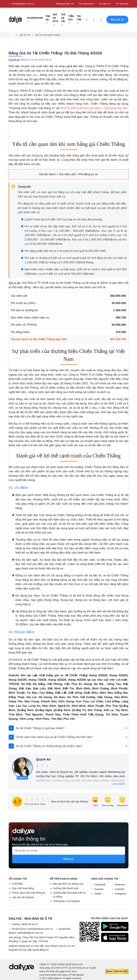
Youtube (97, 889)
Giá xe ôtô (56, 18)
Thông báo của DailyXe (67, 901)
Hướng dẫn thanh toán (66, 888)
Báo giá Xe (117, 20)
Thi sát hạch (122, 4)
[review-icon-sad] (122, 802)
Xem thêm (119, 784)
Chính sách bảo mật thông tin (29, 893)
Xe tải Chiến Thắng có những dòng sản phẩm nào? (49, 746)
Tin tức (79, 18)
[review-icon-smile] (108, 802)
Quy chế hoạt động (23, 888)
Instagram (119, 894)
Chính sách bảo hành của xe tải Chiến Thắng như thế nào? (54, 737)
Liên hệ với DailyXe (23, 897)
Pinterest (118, 884)
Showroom (35, 18)
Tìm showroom (86, 4)
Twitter (96, 894)
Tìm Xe (48, 18)
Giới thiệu (18, 884)
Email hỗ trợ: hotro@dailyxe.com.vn (31, 929)
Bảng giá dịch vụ (65, 4)
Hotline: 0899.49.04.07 (23, 924)
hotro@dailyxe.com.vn (22, 4)
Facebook (98, 884)
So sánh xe (105, 4)
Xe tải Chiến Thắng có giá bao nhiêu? (40, 728)
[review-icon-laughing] (95, 802)
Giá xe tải (63, 18)
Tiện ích (71, 18)
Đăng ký (68, 859)
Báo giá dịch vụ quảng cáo (68, 884)
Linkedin (118, 889)
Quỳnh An (14, 60)
